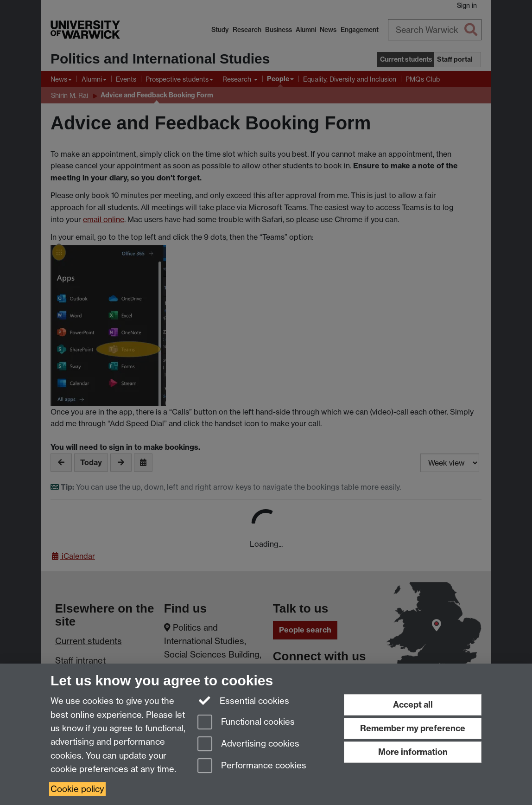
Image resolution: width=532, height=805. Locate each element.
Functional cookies (246, 723)
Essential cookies (244, 700)
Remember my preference (413, 728)
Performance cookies (252, 766)
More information (413, 752)
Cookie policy (77, 789)
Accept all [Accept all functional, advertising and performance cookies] (413, 705)
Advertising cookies (248, 744)
